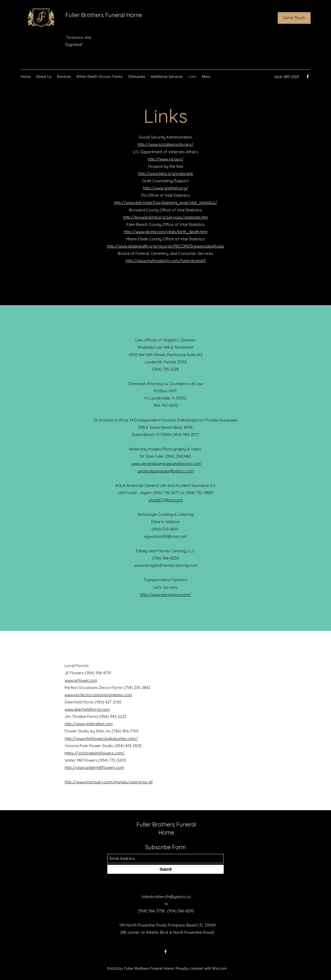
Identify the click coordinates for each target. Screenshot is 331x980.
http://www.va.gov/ (166, 159)
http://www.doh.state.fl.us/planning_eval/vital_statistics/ (166, 202)
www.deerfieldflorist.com (87, 709)
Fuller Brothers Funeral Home (104, 15)
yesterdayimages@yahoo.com (166, 471)
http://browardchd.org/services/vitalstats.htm (166, 217)
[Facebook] (308, 76)
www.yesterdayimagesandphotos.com (166, 464)
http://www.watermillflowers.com (94, 767)
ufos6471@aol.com (166, 500)
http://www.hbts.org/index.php (166, 174)
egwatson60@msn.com (166, 536)
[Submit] (165, 869)
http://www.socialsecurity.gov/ (165, 144)
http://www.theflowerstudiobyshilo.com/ (101, 738)
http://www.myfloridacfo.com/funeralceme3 (166, 261)
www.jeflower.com (81, 680)
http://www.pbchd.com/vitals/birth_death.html (166, 232)
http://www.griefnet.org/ (165, 188)
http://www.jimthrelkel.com (89, 724)
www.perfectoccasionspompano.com (98, 695)
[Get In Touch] (294, 18)
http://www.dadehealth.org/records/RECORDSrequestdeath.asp (166, 246)
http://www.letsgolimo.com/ (166, 595)
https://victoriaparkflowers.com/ (95, 753)
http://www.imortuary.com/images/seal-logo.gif (109, 782)
